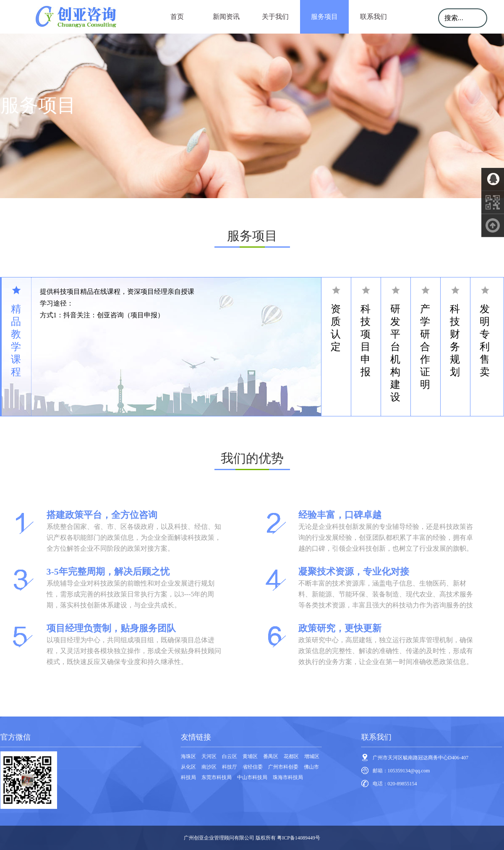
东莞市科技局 (217, 777)
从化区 (188, 767)
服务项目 (324, 17)
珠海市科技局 (288, 777)
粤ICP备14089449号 (299, 838)
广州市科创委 (283, 767)
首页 (177, 17)
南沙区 (209, 767)
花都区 (291, 756)
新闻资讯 (226, 17)
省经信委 (253, 767)
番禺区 (271, 756)
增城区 (312, 756)
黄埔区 (250, 756)
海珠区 (188, 756)
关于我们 (275, 17)
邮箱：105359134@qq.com (401, 771)
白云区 (230, 756)
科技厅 (230, 767)
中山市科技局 (252, 777)
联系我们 (373, 17)
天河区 (209, 756)
